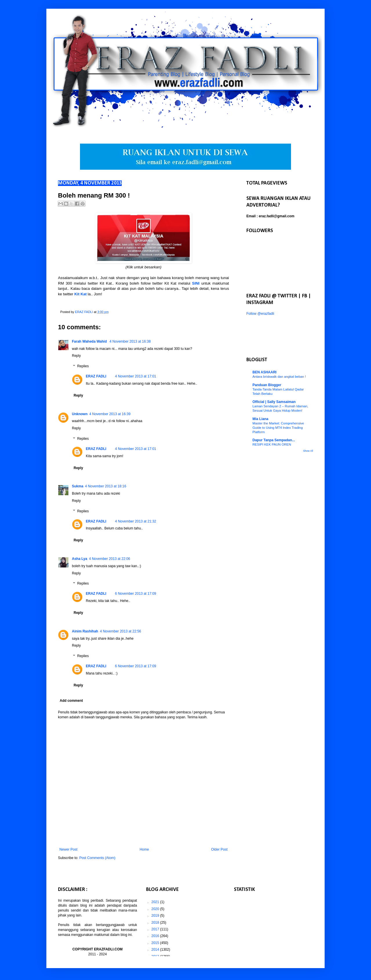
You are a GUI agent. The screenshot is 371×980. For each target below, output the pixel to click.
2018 (156, 923)
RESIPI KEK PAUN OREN (272, 444)
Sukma (78, 486)
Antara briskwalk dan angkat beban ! (279, 377)
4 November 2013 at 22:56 (121, 631)
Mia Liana (260, 419)
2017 (156, 929)
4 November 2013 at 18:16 (106, 486)
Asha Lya (80, 559)
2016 (156, 936)
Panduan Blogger (267, 385)
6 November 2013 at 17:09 (136, 594)
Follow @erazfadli (260, 314)
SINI (196, 283)
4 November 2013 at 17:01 (136, 376)
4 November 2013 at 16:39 (110, 414)
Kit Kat (80, 294)
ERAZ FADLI (96, 376)
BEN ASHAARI (264, 372)
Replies (83, 366)
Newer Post (68, 849)
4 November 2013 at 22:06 (110, 559)
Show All (308, 451)
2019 (156, 916)
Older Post (219, 849)
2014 (156, 950)
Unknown (80, 414)
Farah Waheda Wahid (90, 341)
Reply (76, 356)
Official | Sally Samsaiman (274, 402)
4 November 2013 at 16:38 (130, 341)
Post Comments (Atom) (97, 858)
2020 (156, 909)
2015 (156, 943)
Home (144, 849)
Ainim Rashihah (85, 631)
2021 (156, 902)
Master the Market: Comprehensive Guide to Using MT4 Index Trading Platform (278, 428)
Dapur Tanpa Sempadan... (274, 440)
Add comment (71, 701)
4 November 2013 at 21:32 (136, 521)
